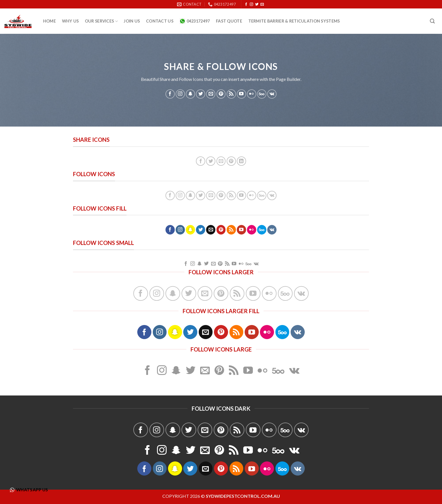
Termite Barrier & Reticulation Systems (294, 21)
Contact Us (160, 21)
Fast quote (229, 21)
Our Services (101, 21)
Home (49, 21)
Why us (70, 21)
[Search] (432, 21)
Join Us (132, 21)
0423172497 (195, 21)
